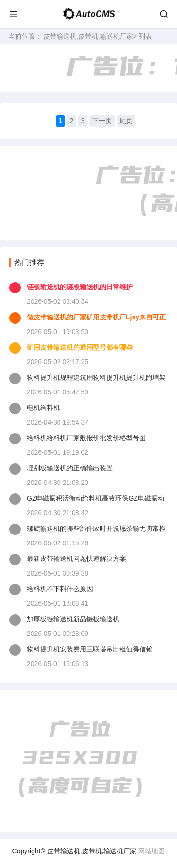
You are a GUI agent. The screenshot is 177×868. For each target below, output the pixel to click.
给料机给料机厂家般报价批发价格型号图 (86, 438)
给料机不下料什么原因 (60, 589)
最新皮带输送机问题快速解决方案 (76, 559)
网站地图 (152, 851)
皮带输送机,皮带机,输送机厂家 (88, 36)
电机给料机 (43, 408)
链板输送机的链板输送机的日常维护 (80, 287)
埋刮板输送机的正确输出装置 (70, 468)
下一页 (102, 121)
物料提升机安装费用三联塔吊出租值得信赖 (90, 649)
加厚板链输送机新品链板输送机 (73, 619)
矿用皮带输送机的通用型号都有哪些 (80, 347)
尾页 (126, 121)
